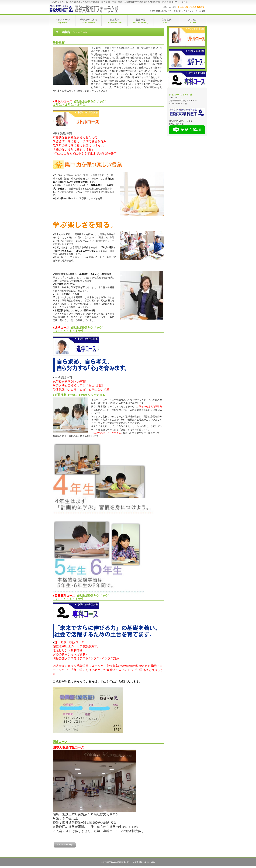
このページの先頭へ (65, 845)
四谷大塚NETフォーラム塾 (84, 9)
